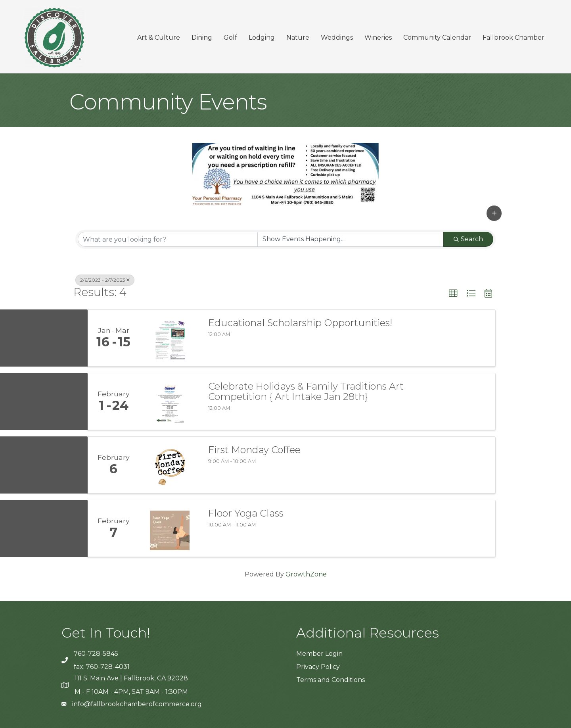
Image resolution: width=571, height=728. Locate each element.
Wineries (378, 37)
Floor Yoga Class (246, 513)
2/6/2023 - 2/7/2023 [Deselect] (105, 280)
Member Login (319, 654)
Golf (230, 37)
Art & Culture (159, 37)
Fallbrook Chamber (514, 37)
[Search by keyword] (168, 239)
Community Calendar (437, 37)
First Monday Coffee (254, 450)
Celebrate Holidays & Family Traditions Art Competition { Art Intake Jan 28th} (306, 392)
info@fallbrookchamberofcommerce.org (137, 704)
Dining (202, 37)
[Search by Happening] (351, 239)
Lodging (262, 37)
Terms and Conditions (331, 680)
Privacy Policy (318, 667)
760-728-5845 (96, 654)
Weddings (337, 37)
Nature (298, 37)
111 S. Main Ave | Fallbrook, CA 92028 (131, 678)
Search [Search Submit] (468, 239)
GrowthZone (306, 574)
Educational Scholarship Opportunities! (300, 323)
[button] (494, 213)
